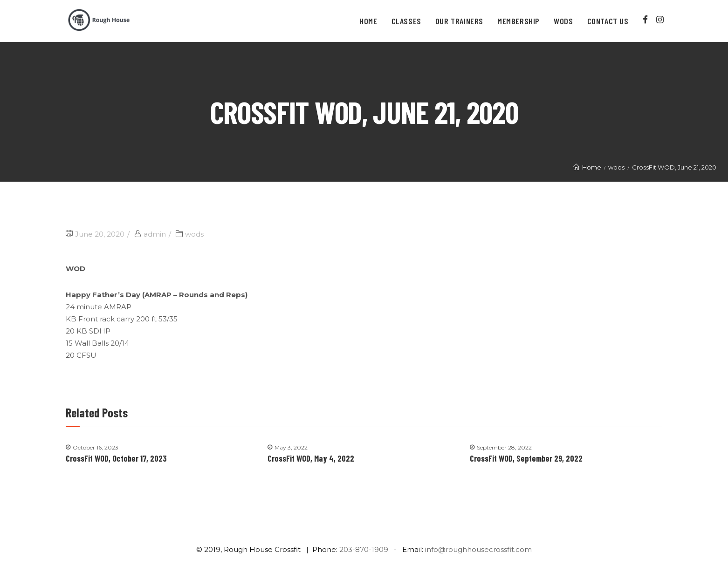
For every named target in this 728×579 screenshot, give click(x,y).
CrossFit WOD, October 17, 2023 (116, 458)
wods (194, 234)
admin (155, 234)
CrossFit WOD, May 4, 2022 (311, 458)
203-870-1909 (364, 549)
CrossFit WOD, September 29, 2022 (526, 458)
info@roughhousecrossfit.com (478, 549)
